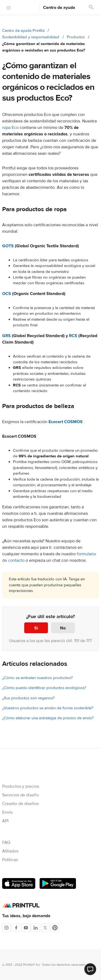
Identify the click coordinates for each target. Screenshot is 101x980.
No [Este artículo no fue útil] (63, 628)
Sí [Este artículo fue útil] (36, 628)
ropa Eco (10, 128)
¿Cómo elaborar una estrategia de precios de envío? (48, 718)
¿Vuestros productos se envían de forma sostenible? (48, 708)
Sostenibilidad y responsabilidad (31, 37)
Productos (76, 37)
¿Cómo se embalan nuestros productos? (37, 678)
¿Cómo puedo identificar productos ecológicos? (44, 688)
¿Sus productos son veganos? (28, 698)
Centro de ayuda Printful (23, 31)
